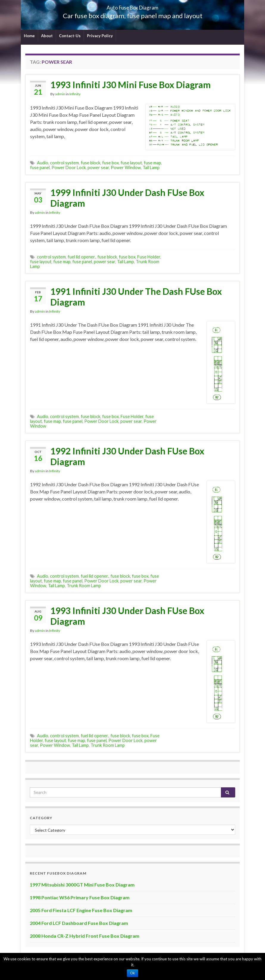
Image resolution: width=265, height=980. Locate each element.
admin (60, 94)
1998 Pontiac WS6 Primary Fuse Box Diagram (80, 897)
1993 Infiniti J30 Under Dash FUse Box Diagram (127, 616)
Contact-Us (70, 36)
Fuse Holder (149, 257)
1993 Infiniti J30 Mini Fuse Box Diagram (131, 85)
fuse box (110, 163)
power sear (98, 168)
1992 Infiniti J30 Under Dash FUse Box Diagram (127, 456)
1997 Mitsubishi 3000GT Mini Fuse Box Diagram (82, 885)
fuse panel (40, 168)
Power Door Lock (69, 168)
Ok (132, 973)
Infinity (75, 94)
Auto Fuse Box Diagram (133, 6)
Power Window (126, 168)
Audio (43, 163)
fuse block (91, 163)
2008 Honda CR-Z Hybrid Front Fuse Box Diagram (85, 936)
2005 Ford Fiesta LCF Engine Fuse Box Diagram (81, 910)
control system (64, 163)
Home (29, 36)
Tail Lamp (151, 168)
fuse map (152, 163)
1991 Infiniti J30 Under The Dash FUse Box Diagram (136, 297)
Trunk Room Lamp (84, 586)
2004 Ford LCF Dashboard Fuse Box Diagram (79, 923)
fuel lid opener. (82, 257)
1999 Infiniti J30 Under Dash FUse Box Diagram (127, 198)
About (47, 36)
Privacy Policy (100, 36)
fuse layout (131, 163)
